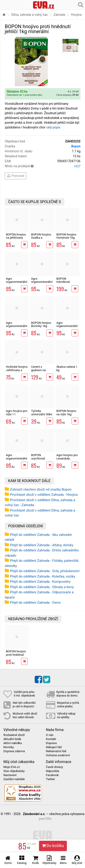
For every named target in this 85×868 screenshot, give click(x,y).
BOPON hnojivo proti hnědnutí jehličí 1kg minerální (16, 656)
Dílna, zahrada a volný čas (29, 15)
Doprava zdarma (14, 751)
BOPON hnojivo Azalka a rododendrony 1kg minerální (41, 239)
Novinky (9, 747)
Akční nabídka (13, 743)
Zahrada (59, 15)
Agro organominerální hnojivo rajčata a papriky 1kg (17, 460)
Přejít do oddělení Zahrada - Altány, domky (42, 545)
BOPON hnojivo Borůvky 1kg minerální (41, 326)
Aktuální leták (12, 739)
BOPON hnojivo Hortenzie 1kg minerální (66, 238)
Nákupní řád (54, 747)
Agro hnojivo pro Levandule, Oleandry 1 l (67, 458)
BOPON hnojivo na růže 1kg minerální (66, 414)
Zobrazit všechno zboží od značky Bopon (41, 489)
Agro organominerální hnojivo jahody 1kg (17, 328)
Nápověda (53, 771)
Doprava (51, 743)
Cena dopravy (67, 95)
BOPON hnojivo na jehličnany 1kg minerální (16, 238)
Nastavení (10, 775)
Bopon (76, 146)
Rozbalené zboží (14, 735)
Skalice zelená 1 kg (67, 368)
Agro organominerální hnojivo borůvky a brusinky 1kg (17, 283)
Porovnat (16, 176)
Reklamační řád (56, 751)
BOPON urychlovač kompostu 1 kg (41, 458)
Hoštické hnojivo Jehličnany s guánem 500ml (17, 370)
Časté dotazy (55, 767)
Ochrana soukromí (58, 755)
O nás (50, 735)
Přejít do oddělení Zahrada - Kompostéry (40, 582)
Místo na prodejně (43, 166)
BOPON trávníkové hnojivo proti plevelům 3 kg (66, 283)
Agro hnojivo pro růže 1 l (17, 412)
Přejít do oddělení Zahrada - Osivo (35, 603)
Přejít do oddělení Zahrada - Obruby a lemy (42, 587)
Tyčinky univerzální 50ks (42, 412)
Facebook (52, 775)
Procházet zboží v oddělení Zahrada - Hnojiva (44, 495)
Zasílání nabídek (14, 779)
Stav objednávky (14, 771)
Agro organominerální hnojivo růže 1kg (67, 326)
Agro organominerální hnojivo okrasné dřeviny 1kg (42, 283)
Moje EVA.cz (12, 767)
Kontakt (51, 739)
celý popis (53, 127)
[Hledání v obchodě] (81, 5)
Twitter (51, 779)
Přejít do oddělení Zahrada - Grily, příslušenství (45, 571)
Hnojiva (76, 15)
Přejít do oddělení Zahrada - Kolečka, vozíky (42, 576)
